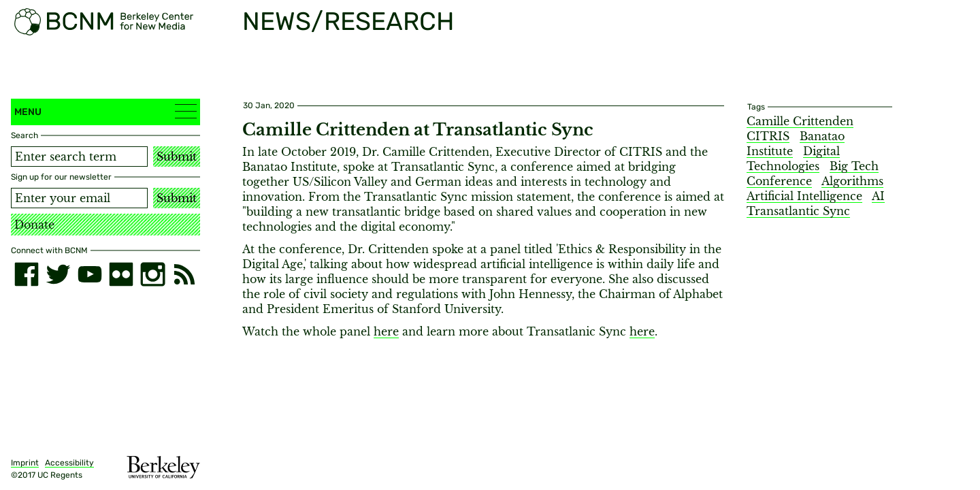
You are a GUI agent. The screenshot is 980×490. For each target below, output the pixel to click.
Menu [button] (105, 111)
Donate (34, 225)
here (386, 331)
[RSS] (184, 274)
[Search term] (79, 157)
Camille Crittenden (800, 121)
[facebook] (27, 274)
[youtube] (90, 274)
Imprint (25, 463)
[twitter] (58, 274)
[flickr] (121, 274)
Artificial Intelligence (804, 196)
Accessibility (69, 463)
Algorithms (852, 181)
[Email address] (79, 198)
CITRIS (768, 136)
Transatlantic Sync (798, 211)
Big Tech (854, 166)
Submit (177, 157)
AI (878, 196)
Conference (779, 181)
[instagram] (152, 274)
